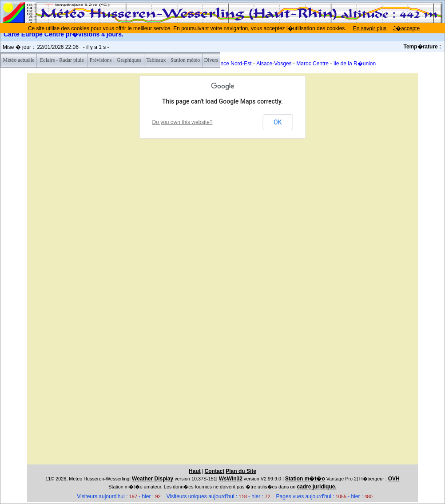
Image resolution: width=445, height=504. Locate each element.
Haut (195, 471)
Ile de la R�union (355, 64)
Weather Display (153, 479)
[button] (183, 340)
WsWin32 (231, 479)
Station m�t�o (305, 479)
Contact (215, 471)
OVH (394, 479)
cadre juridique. (316, 487)
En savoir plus (370, 28)
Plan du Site (241, 471)
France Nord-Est (232, 64)
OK (278, 122)
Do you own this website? (183, 122)
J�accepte (406, 28)
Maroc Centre (312, 64)
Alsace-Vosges (274, 64)
